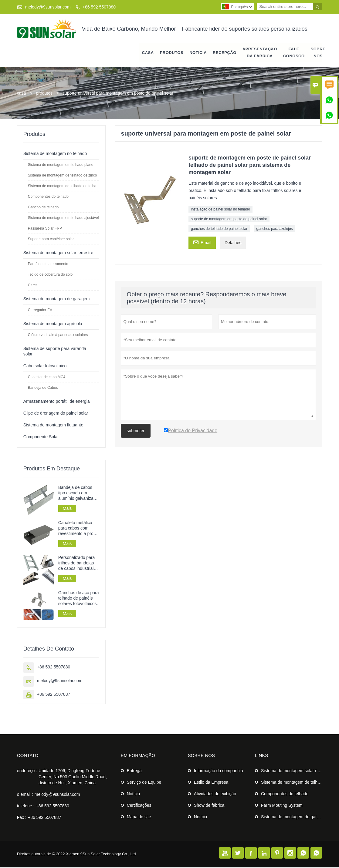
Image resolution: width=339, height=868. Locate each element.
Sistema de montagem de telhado (293, 783)
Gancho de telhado (43, 207)
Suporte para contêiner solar (51, 239)
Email (202, 242)
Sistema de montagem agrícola (53, 324)
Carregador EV (40, 310)
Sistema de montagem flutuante (53, 425)
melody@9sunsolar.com (48, 7)
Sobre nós (318, 53)
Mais (67, 509)
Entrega (134, 771)
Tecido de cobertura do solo (50, 275)
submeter (136, 431)
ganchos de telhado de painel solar (219, 229)
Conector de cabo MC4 (47, 377)
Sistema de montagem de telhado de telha (62, 186)
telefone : (26, 806)
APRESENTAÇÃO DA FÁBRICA (260, 53)
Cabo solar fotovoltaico (45, 366)
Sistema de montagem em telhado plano (61, 165)
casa (148, 53)
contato (28, 756)
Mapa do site (139, 817)
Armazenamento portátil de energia (57, 402)
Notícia (134, 794)
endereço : (27, 771)
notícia (198, 53)
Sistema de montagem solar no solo (295, 771)
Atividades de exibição (215, 794)
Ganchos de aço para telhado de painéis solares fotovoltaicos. (79, 599)
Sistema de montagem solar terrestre (58, 253)
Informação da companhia (219, 771)
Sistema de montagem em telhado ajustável (63, 218)
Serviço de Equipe (144, 783)
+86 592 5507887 (54, 695)
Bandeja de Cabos (43, 388)
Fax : (22, 818)
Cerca (33, 285)
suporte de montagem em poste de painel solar (229, 219)
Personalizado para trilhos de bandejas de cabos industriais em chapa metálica (77, 564)
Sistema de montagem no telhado (55, 154)
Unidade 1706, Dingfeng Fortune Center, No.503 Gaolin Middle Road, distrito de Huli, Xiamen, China (73, 777)
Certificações (139, 806)
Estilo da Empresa (211, 783)
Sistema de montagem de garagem (57, 299)
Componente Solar (41, 437)
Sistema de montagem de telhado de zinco (62, 176)
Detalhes (233, 243)
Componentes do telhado (48, 197)
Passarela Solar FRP (45, 229)
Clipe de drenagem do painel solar (56, 413)
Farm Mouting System (282, 806)
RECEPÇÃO (225, 53)
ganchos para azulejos (275, 229)
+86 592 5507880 (99, 7)
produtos (172, 53)
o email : (25, 795)
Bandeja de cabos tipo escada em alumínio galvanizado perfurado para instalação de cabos (78, 493)
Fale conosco (294, 53)
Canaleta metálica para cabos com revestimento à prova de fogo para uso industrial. (78, 528)
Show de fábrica (209, 806)
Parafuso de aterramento (48, 264)
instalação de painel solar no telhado (220, 210)
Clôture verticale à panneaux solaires (58, 335)
